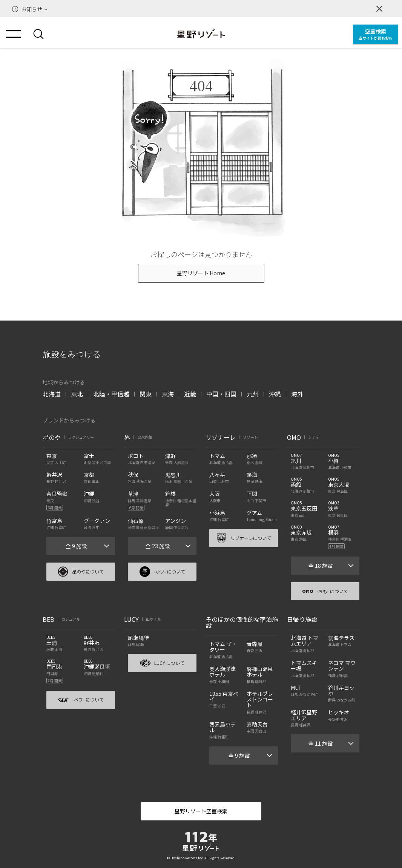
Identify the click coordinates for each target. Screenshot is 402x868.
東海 (168, 394)
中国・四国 (221, 394)
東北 (77, 394)
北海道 (52, 394)
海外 (297, 394)
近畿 (190, 394)
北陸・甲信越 (111, 394)
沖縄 (275, 394)
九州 (253, 394)
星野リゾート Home (201, 273)
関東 (146, 394)
